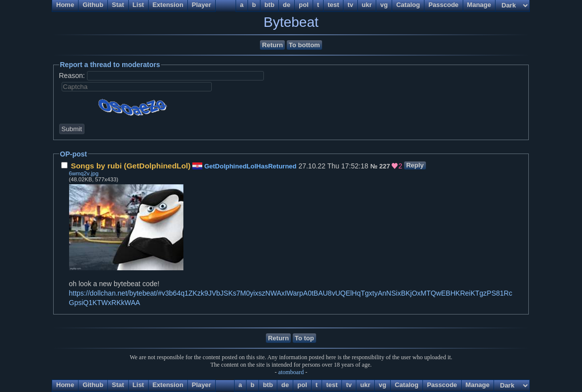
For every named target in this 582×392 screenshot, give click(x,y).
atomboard (291, 372)
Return (272, 45)
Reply (415, 165)
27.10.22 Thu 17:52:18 (216, 166)
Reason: (72, 76)
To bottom (304, 45)
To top (304, 338)
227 (385, 166)
